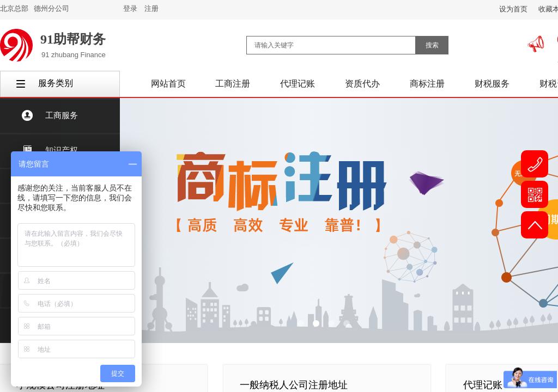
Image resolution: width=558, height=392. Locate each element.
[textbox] (331, 45)
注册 (151, 8)
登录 (130, 8)
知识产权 (62, 150)
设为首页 (513, 9)
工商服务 (62, 115)
